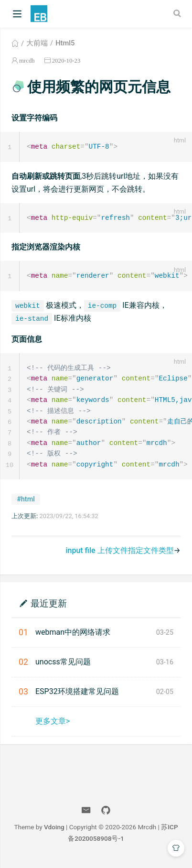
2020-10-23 (66, 60)
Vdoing (54, 832)
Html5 (65, 43)
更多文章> (53, 726)
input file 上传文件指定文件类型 (119, 555)
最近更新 (49, 608)
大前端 (37, 43)
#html (26, 504)
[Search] (178, 13)
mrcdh (27, 60)
